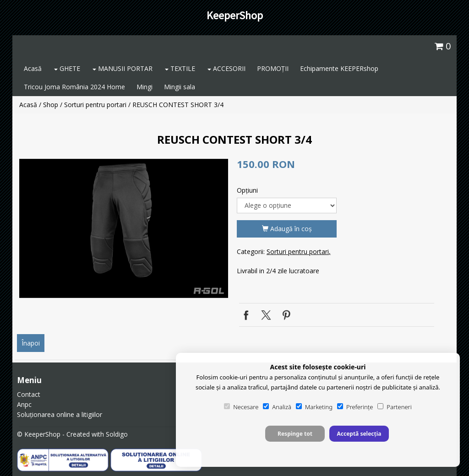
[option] (124, 228)
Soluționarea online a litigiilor (60, 414)
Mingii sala (180, 87)
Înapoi (31, 343)
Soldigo (117, 434)
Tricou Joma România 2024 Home (74, 87)
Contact (29, 394)
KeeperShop (235, 15)
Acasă (33, 68)
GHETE (67, 68)
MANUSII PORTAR (123, 68)
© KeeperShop (39, 434)
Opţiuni (247, 190)
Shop (51, 105)
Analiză (277, 407)
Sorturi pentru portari (95, 105)
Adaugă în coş (287, 229)
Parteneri (394, 407)
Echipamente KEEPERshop (339, 68)
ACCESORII (226, 68)
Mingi (145, 87)
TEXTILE (180, 68)
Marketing (314, 407)
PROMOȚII (273, 68)
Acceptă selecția (359, 434)
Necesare (241, 407)
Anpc (24, 404)
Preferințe (355, 407)
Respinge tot (295, 434)
